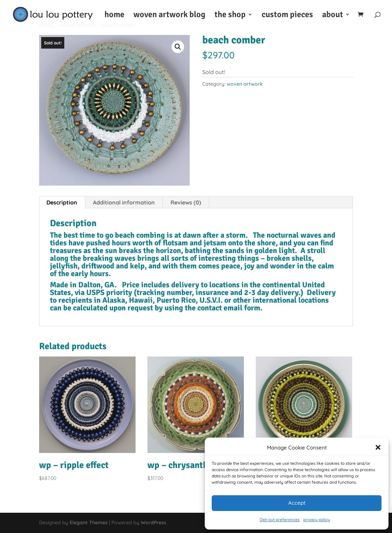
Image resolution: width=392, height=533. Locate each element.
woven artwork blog (169, 16)
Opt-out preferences (280, 520)
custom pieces (287, 16)
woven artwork (245, 84)
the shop (230, 16)
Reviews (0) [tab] (186, 202)
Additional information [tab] (124, 202)
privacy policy (317, 520)
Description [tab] (62, 202)
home (114, 16)
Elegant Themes (89, 523)
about (333, 16)
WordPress (154, 523)
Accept (297, 503)
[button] (378, 447)
